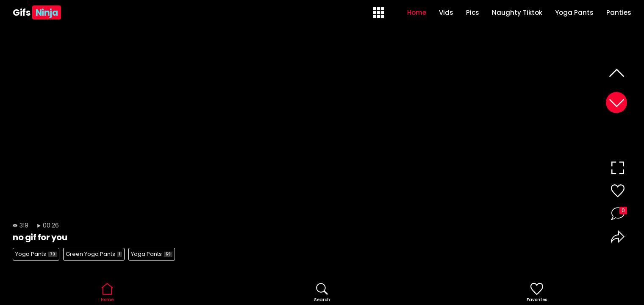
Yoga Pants (574, 12)
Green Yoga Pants (94, 254)
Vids (446, 12)
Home (417, 12)
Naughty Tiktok (517, 12)
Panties (619, 12)
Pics (473, 12)
